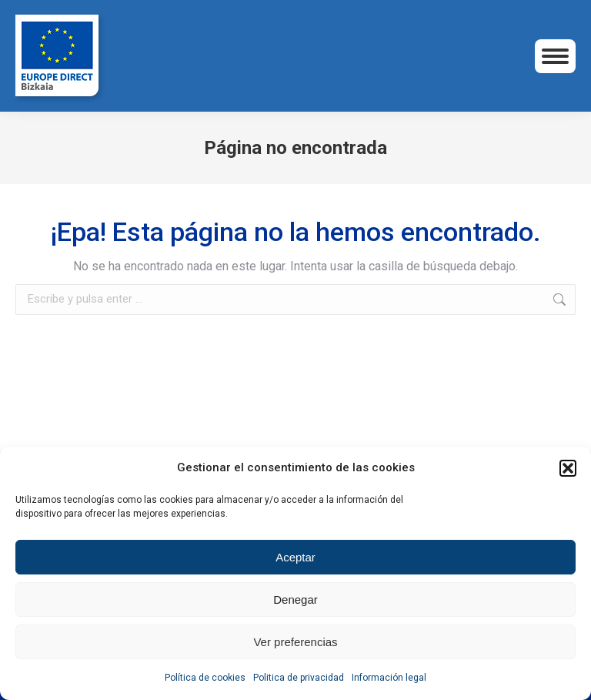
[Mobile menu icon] (555, 56)
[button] (568, 468)
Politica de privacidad (299, 678)
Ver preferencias (295, 642)
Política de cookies (205, 678)
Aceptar (295, 557)
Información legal (389, 678)
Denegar (295, 600)
